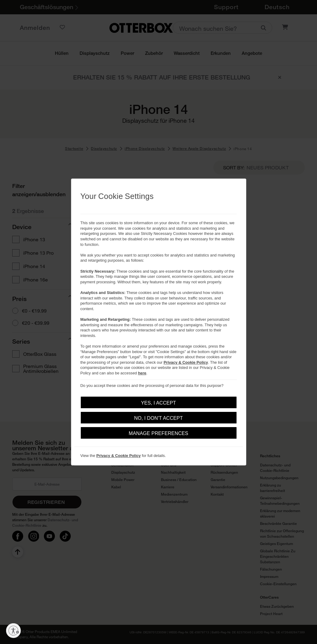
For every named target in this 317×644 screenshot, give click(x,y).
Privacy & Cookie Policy (186, 362)
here (142, 373)
